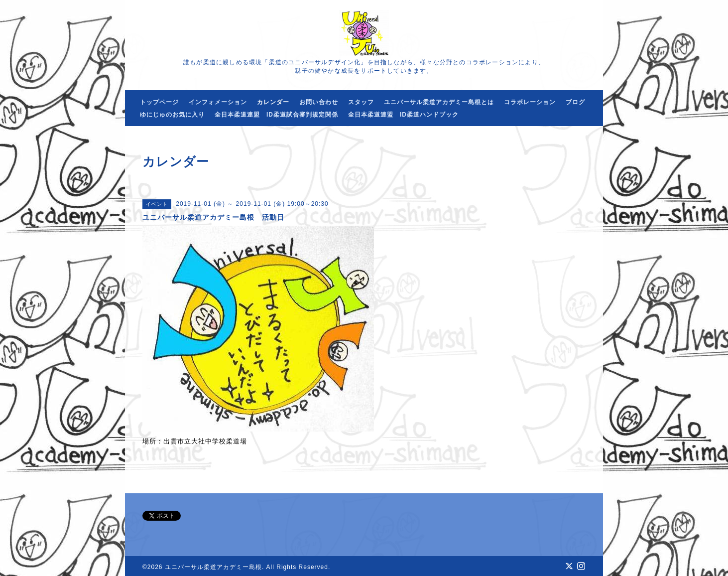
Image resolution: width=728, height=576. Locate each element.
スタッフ (361, 102)
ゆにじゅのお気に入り (172, 115)
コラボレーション (530, 102)
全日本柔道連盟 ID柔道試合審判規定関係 (276, 115)
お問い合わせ (319, 102)
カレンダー (273, 102)
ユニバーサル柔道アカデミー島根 (213, 567)
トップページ (159, 102)
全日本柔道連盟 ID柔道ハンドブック (403, 115)
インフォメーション (218, 102)
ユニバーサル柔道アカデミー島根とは (439, 102)
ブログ (575, 102)
